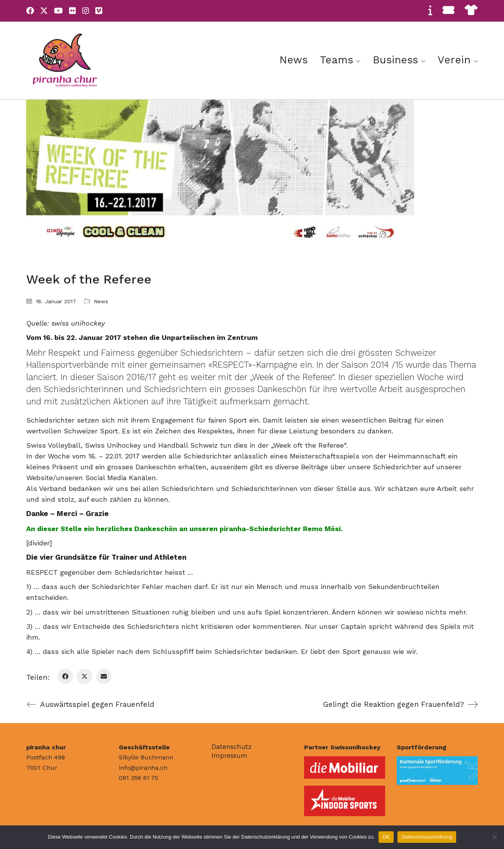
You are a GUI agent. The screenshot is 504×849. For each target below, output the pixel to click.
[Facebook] (65, 676)
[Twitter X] (85, 676)
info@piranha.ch (143, 768)
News (101, 301)
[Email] (104, 676)
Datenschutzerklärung (427, 837)
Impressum (229, 756)
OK (386, 837)
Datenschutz (232, 747)
